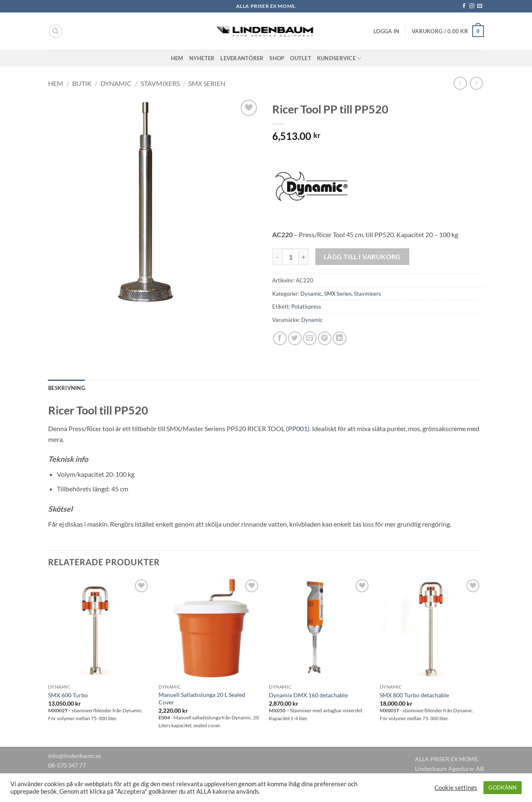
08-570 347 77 (67, 765)
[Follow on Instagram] (472, 6)
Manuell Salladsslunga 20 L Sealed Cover (202, 699)
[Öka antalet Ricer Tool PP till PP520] (304, 257)
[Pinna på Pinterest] (325, 338)
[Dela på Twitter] (295, 338)
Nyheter (202, 58)
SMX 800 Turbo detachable (414, 695)
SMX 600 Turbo (68, 695)
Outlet (301, 58)
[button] (386, 31)
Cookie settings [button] (456, 788)
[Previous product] (476, 83)
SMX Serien (207, 83)
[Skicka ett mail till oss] (480, 6)
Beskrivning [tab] (67, 388)
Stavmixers (160, 83)
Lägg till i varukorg (362, 257)
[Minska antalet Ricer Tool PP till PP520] (277, 257)
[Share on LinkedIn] (340, 338)
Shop (277, 58)
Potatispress (306, 307)
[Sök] (56, 31)
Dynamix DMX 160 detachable (308, 695)
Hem (177, 58)
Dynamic (116, 83)
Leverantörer (242, 58)
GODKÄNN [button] (503, 787)
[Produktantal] (290, 257)
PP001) (299, 428)
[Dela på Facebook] (280, 338)
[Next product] (460, 83)
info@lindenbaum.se (74, 756)
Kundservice (339, 58)
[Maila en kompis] (310, 338)
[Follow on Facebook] (464, 6)
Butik (82, 83)
